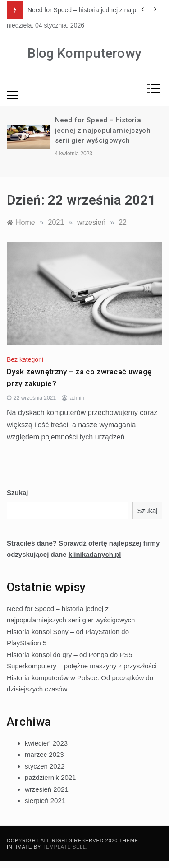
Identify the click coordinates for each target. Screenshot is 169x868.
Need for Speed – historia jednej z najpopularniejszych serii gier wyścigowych (103, 130)
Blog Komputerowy (85, 53)
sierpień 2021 (45, 800)
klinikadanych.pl (95, 554)
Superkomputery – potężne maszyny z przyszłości (82, 666)
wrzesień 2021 (47, 789)
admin (77, 398)
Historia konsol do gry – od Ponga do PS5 (70, 655)
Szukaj (18, 492)
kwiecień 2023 (46, 743)
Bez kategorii (25, 359)
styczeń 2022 (45, 766)
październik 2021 (50, 777)
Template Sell (64, 847)
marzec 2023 (44, 754)
